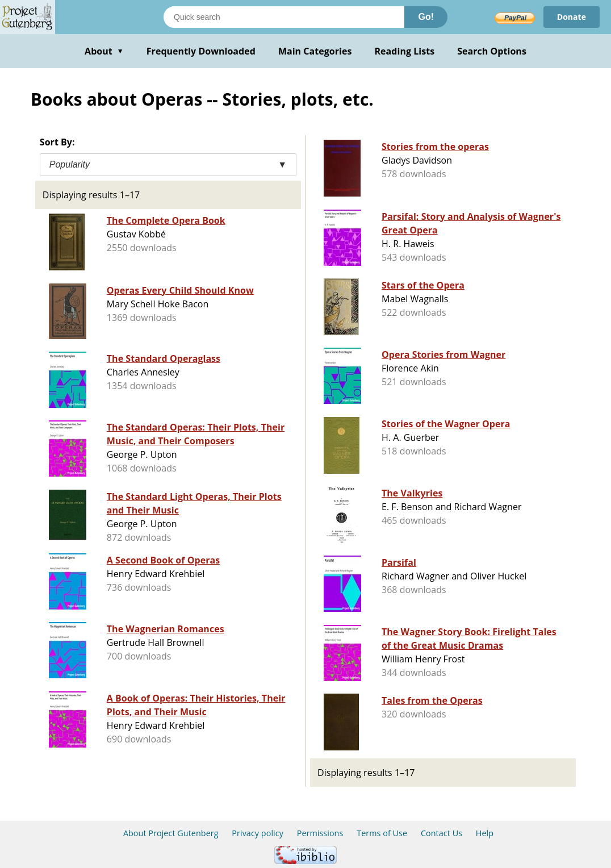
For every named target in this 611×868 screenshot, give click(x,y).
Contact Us (441, 833)
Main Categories (315, 51)
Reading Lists (405, 51)
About (104, 51)
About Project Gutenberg (171, 833)
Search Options (492, 51)
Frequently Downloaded (201, 51)
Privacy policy (258, 833)
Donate (572, 17)
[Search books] (284, 17)
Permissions (320, 833)
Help (485, 833)
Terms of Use (382, 833)
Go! (426, 17)
